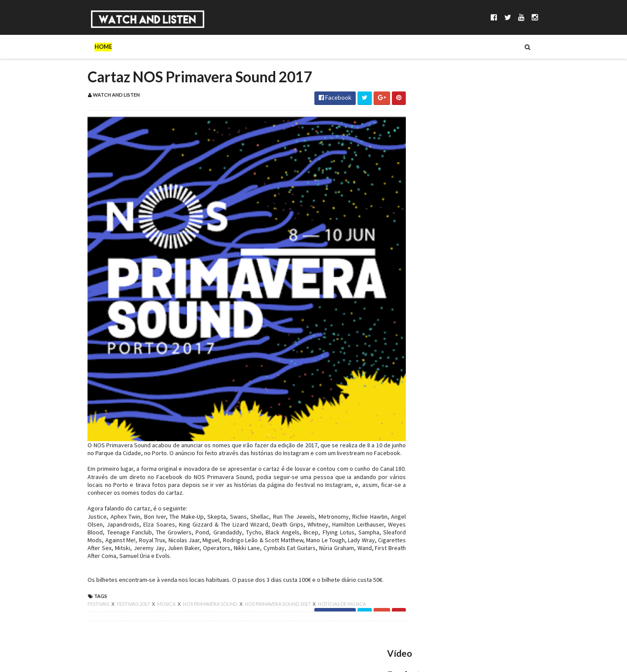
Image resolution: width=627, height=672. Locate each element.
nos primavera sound (193, 599)
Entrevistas (229, 47)
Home (85, 47)
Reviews (331, 47)
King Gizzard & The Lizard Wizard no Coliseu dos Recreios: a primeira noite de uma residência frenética (500, 406)
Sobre (118, 47)
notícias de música (324, 599)
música (149, 599)
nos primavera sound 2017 (260, 599)
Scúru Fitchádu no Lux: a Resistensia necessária (486, 354)
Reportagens (283, 47)
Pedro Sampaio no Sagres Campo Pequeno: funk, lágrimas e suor (501, 268)
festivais (81, 599)
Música (152, 47)
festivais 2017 (116, 599)
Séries (187, 47)
